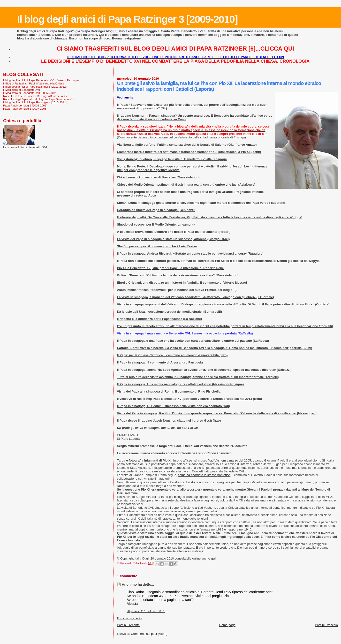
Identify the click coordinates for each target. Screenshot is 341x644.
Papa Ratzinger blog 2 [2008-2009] (25, 105)
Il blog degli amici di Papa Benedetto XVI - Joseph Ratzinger (41, 80)
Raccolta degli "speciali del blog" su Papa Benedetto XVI (39, 99)
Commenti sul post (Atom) (149, 634)
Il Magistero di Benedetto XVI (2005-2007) (30, 93)
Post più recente (128, 625)
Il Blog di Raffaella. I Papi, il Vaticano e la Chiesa (34, 83)
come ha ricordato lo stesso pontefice (204, 475)
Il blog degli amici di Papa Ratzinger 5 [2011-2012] (35, 87)
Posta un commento (129, 618)
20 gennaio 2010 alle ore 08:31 (146, 611)
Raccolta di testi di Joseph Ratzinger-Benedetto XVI (36, 96)
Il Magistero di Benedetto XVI (22, 90)
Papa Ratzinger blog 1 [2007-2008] (25, 109)
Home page (227, 625)
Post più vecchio (326, 625)
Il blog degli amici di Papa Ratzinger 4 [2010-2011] (35, 102)
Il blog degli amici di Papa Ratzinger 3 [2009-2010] (127, 19)
